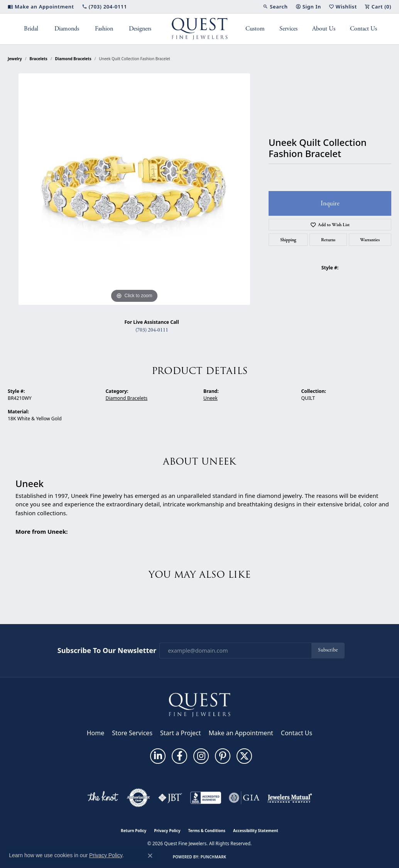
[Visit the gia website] (244, 798)
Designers (140, 29)
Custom (255, 29)
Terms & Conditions (207, 831)
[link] (41, 7)
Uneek (210, 398)
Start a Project (180, 733)
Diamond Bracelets (73, 59)
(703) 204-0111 (152, 330)
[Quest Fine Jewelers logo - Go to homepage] (200, 29)
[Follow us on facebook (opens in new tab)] (179, 756)
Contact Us (363, 29)
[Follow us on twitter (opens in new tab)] (244, 756)
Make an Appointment (241, 733)
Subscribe (328, 650)
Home (96, 733)
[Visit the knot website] (103, 798)
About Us (324, 29)
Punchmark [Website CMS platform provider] (214, 857)
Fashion (104, 29)
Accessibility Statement (256, 831)
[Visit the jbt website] (170, 798)
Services (288, 29)
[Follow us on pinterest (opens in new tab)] (223, 756)
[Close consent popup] (150, 856)
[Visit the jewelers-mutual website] (290, 798)
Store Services (132, 733)
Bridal (31, 29)
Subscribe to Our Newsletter (107, 651)
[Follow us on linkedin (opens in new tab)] (158, 756)
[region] (134, 189)
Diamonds (67, 29)
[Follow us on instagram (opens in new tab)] (201, 756)
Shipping (288, 240)
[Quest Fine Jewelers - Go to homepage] (199, 705)
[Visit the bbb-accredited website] (206, 798)
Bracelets (39, 59)
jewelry (15, 59)
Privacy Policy (167, 831)
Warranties (370, 240)
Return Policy (134, 831)
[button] (275, 7)
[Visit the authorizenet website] (139, 798)
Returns (328, 240)
